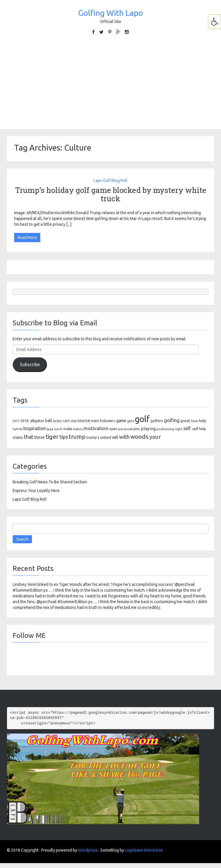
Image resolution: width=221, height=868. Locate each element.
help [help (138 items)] (203, 421)
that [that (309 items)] (29, 437)
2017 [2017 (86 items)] (16, 421)
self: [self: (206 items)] (187, 428)
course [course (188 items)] (84, 420)
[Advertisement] (110, 81)
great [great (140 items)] (185, 421)
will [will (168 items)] (115, 437)
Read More (27, 238)
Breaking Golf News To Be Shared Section (50, 482)
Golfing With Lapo (110, 13)
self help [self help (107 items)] (199, 429)
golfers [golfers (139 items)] (157, 421)
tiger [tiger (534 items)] (52, 436)
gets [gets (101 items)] (131, 421)
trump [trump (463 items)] (77, 437)
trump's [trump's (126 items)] (93, 437)
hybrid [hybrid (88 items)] (18, 429)
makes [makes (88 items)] (78, 429)
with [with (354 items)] (124, 437)
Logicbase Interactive (144, 850)
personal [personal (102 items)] (125, 429)
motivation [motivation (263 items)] (96, 428)
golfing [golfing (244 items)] (172, 420)
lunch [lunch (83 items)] (58, 429)
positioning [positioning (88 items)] (165, 429)
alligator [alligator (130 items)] (37, 421)
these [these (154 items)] (39, 437)
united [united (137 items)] (106, 437)
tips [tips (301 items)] (64, 437)
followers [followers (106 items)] (108, 421)
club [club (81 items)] (73, 421)
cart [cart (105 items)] (66, 421)
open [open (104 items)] (113, 429)
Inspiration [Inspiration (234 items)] (35, 428)
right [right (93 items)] (179, 429)
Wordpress (88, 850)
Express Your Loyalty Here (36, 491)
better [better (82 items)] (58, 421)
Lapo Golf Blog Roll (110, 181)
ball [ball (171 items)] (49, 420)
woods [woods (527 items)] (139, 436)
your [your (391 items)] (155, 437)
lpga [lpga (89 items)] (50, 429)
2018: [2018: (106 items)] (25, 421)
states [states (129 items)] (18, 437)
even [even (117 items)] (95, 421)
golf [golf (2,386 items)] (142, 419)
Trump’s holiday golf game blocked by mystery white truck (111, 194)
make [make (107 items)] (68, 429)
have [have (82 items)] (194, 421)
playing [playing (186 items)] (148, 429)
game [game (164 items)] (121, 420)
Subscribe (30, 364)
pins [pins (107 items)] (137, 429)
